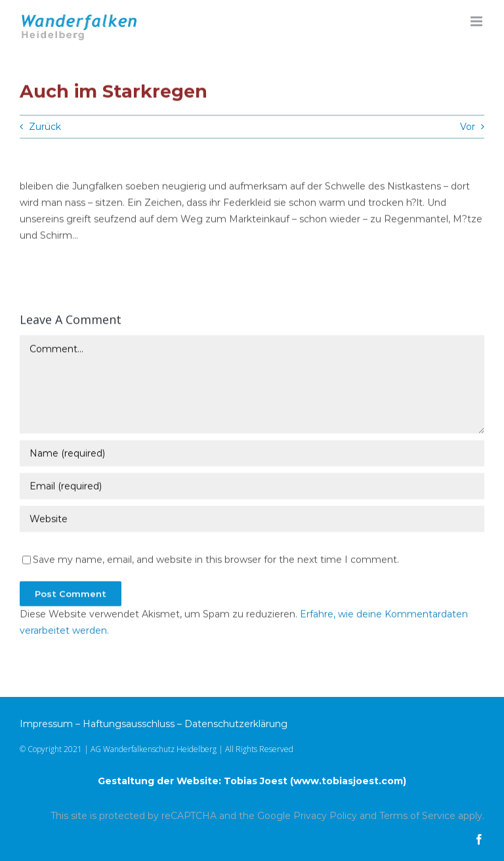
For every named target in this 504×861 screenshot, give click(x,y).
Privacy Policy (325, 816)
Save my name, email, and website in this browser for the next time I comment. (216, 560)
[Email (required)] (252, 486)
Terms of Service (417, 816)
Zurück (45, 127)
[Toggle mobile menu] (477, 21)
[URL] (252, 519)
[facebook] (479, 839)
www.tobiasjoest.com (348, 781)
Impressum (46, 724)
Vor (468, 127)
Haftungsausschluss (129, 724)
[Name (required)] (252, 453)
